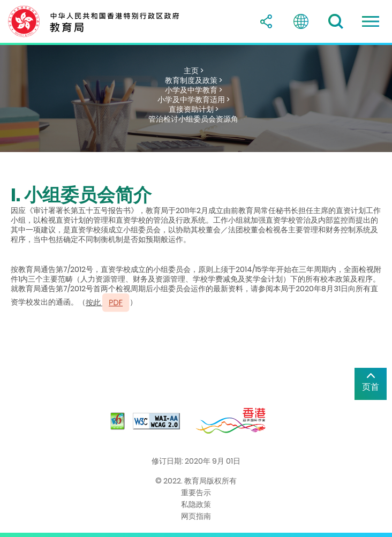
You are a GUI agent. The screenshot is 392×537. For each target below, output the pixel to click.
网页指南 (196, 516)
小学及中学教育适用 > (194, 100)
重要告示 (196, 493)
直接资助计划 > (194, 109)
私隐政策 (196, 504)
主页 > (194, 71)
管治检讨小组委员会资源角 (193, 119)
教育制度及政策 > (194, 80)
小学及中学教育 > (194, 90)
